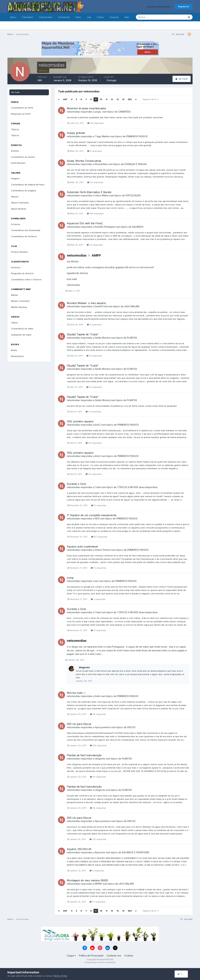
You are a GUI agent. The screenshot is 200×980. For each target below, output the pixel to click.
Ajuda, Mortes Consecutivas (84, 161)
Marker (15, 295)
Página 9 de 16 (151, 99)
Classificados (46, 17)
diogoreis (84, 667)
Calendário (27, 17)
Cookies (129, 956)
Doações (114, 17)
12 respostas (99, 568)
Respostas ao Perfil (21, 114)
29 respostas (98, 714)
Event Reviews (18, 163)
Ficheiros (16, 224)
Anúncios (16, 267)
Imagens (15, 178)
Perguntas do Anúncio (22, 273)
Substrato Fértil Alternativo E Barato (89, 192)
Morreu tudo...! (76, 693)
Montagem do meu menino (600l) (87, 880)
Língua (71, 956)
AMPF (96, 255)
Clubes (100, 17)
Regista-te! (184, 6)
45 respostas (94, 443)
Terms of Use (60, 976)
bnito (98, 696)
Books (14, 350)
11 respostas (99, 505)
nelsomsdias (73, 112)
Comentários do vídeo (22, 329)
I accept (183, 974)
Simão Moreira (103, 338)
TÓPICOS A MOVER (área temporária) (137, 487)
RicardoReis (101, 164)
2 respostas (98, 599)
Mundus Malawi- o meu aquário (86, 303)
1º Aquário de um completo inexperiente (92, 515)
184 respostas (95, 213)
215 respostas (98, 745)
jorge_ (98, 112)
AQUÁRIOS (138, 227)
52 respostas (95, 245)
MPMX (98, 884)
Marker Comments (20, 301)
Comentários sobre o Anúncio (26, 279)
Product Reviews (19, 252)
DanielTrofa (101, 306)
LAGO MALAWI (132, 306)
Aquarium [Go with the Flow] (85, 223)
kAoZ (98, 425)
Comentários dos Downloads (26, 230)
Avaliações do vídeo (21, 335)
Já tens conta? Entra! (159, 7)
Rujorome (100, 852)
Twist (98, 487)
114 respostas (96, 123)
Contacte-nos (114, 956)
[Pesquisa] (150, 17)
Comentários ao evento (23, 157)
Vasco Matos (102, 195)
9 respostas (95, 151)
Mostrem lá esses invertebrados (86, 108)
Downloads (64, 17)
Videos (14, 323)
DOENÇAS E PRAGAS (136, 164)
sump (70, 578)
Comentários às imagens (24, 191)
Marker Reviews (19, 307)
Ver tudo (15, 92)
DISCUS (131, 727)
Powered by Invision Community (100, 962)
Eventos (15, 151)
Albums (15, 197)
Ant (65, 99)
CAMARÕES (125, 112)
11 (106, 99)
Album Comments (20, 203)
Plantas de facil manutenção (84, 755)
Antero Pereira (103, 550)
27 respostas (97, 902)
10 (101, 99)
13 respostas (94, 356)
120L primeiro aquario (80, 421)
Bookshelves (17, 356)
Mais (127, 17)
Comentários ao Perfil (22, 108)
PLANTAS (132, 338)
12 (112, 99)
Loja (89, 17)
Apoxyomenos (103, 727)
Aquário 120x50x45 (79, 849)
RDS (97, 518)
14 (123, 99)
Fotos (78, 17)
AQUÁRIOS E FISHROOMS (136, 852)
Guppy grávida (76, 133)
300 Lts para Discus (79, 724)
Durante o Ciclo (76, 484)
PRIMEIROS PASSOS (137, 136)
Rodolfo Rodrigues (105, 227)
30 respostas (98, 777)
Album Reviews (19, 209)
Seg (130, 99)
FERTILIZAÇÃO (133, 195)
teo (97, 581)
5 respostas (97, 871)
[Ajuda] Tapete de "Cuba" (83, 334)
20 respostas (95, 182)
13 (118, 99)
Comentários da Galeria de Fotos (28, 185)
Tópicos (15, 129)
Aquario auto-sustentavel (82, 547)
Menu (13, 17)
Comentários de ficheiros (24, 236)
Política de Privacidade (91, 956)
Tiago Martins (102, 136)
